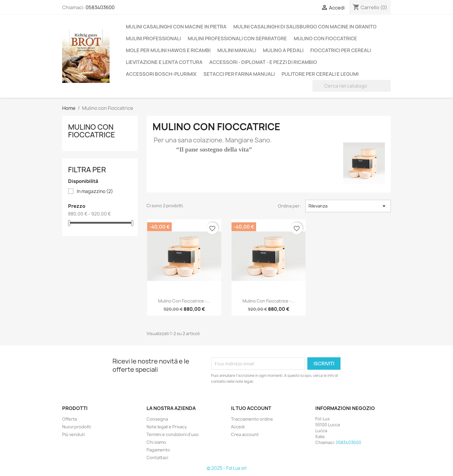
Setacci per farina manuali (239, 74)
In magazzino (95, 192)
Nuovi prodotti (77, 427)
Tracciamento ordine (252, 419)
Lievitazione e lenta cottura (164, 62)
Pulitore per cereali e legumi (320, 74)
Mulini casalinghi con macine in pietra (176, 27)
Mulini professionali (153, 38)
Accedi (238, 427)
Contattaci (157, 457)
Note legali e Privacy (167, 427)
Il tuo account (251, 408)
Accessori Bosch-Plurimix (161, 74)
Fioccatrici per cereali (341, 50)
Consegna (157, 419)
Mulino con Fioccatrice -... (184, 301)
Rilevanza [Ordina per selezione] (348, 206)
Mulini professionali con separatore (237, 38)
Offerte (70, 419)
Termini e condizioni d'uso (173, 434)
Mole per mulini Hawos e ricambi (168, 50)
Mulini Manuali (237, 50)
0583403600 (100, 7)
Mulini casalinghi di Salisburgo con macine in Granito (305, 27)
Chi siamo (156, 442)
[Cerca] (352, 86)
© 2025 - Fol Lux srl (226, 468)
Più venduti (73, 434)
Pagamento (158, 450)
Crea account (245, 434)
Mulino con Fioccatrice (325, 38)
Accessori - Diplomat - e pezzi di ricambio (263, 62)
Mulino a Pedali (283, 50)
